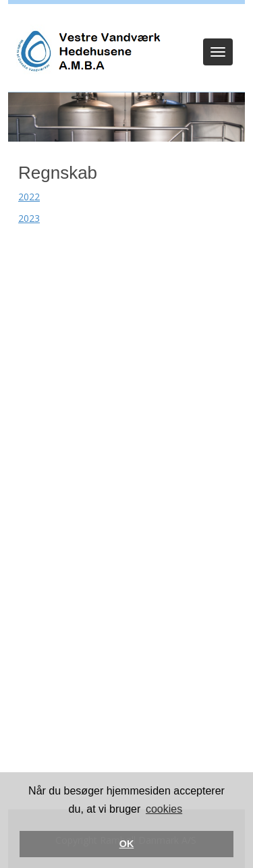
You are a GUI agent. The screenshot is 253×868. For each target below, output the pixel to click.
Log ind (126, 22)
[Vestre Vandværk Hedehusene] (87, 52)
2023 (29, 218)
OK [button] (127, 844)
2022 (29, 197)
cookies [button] (164, 809)
